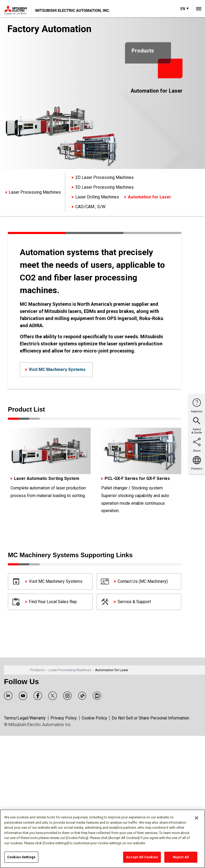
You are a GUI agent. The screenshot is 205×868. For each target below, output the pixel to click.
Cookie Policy (94, 718)
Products (37, 670)
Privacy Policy (64, 718)
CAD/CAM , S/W (90, 207)
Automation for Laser (150, 197)
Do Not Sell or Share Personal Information (150, 718)
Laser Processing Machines (35, 192)
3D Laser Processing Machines (104, 187)
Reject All (181, 857)
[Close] (197, 818)
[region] (102, 839)
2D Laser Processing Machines (104, 177)
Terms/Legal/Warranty (25, 718)
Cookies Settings (21, 857)
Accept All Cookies (142, 857)
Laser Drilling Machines (97, 197)
